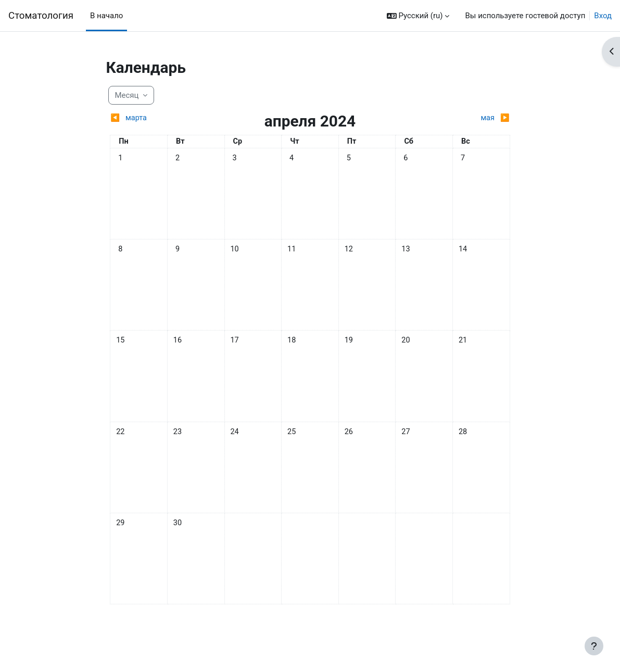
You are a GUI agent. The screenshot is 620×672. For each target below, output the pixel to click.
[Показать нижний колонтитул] (594, 646)
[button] (418, 16)
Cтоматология (41, 16)
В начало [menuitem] (106, 16)
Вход (603, 16)
